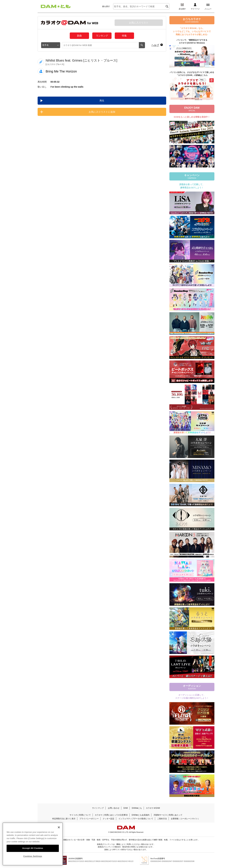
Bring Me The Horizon (61, 71)
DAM (126, 808)
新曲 (79, 36)
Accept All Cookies (33, 853)
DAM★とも (137, 808)
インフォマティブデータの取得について (136, 819)
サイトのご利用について (80, 815)
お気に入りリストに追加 (102, 112)
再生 (102, 101)
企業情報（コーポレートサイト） (185, 819)
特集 (124, 36)
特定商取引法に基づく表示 (64, 819)
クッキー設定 (108, 819)
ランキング (102, 36)
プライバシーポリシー (89, 819)
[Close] (59, 832)
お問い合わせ (114, 808)
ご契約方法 (162, 819)
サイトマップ (98, 808)
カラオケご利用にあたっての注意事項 (111, 815)
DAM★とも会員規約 (141, 815)
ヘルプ (155, 45)
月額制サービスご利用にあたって (168, 815)
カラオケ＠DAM (153, 808)
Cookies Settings (33, 861)
